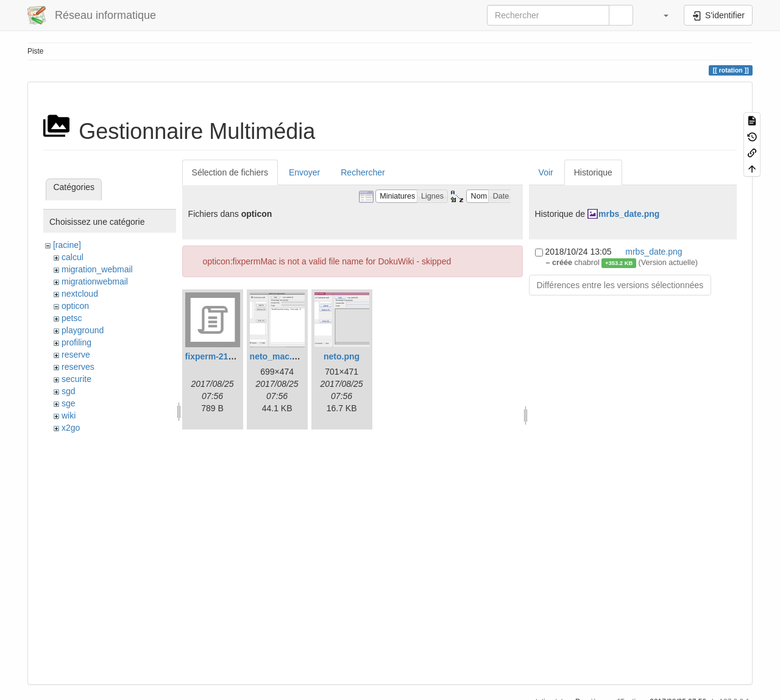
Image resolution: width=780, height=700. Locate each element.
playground (83, 330)
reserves (78, 367)
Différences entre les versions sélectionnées (620, 285)
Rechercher (363, 172)
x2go (71, 428)
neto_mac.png (279, 356)
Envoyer (304, 172)
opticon (75, 306)
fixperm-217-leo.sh (223, 356)
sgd (69, 391)
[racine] (67, 245)
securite (76, 379)
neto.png (342, 356)
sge (69, 403)
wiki (69, 415)
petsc (72, 318)
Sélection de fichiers (230, 172)
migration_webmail (97, 269)
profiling (76, 342)
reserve (76, 355)
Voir (546, 172)
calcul (73, 257)
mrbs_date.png (629, 214)
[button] (660, 15)
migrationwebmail (95, 281)
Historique (593, 172)
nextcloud (80, 294)
